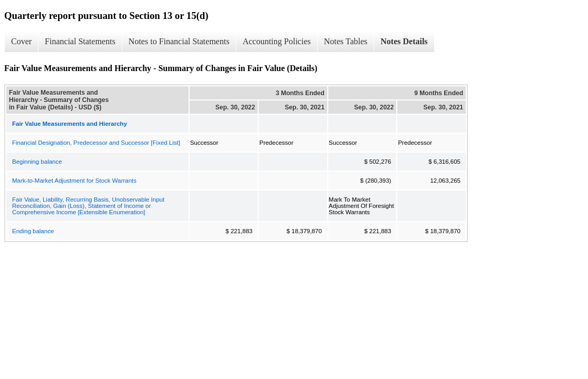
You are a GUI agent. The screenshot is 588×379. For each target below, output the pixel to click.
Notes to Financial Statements (179, 41)
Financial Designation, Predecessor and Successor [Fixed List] (96, 143)
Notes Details (404, 41)
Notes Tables (346, 41)
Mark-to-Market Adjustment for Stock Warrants (74, 181)
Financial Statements (80, 41)
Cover (21, 41)
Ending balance (33, 231)
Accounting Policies (276, 41)
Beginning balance (37, 162)
